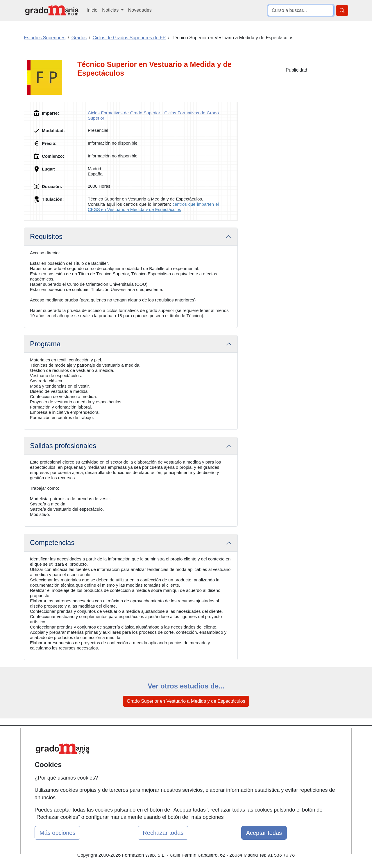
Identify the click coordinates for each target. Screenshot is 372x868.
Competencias (52, 543)
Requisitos (46, 236)
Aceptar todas (264, 833)
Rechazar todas (163, 833)
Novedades (140, 10)
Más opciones (57, 833)
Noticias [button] (111, 10)
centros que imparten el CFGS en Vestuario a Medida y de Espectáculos (153, 207)
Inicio (92, 10)
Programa (45, 344)
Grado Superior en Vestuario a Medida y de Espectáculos (186, 701)
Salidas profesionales (63, 446)
